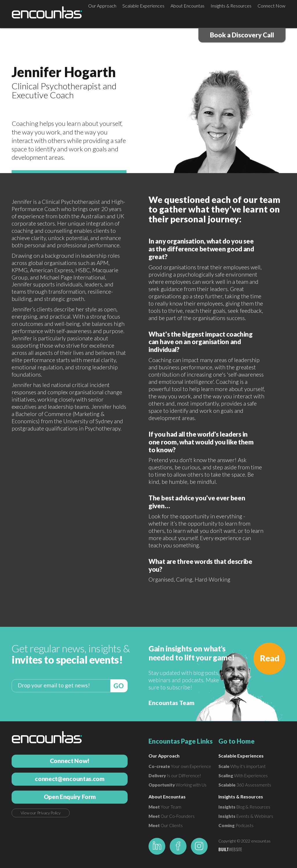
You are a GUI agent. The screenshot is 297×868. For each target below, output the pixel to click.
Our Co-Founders (172, 816)
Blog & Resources (244, 807)
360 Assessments (245, 785)
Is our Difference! (175, 776)
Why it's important (242, 766)
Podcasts (236, 825)
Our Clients (166, 825)
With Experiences (243, 776)
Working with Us (178, 785)
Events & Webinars (246, 816)
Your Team (165, 807)
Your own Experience (180, 766)
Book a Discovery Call (242, 35)
